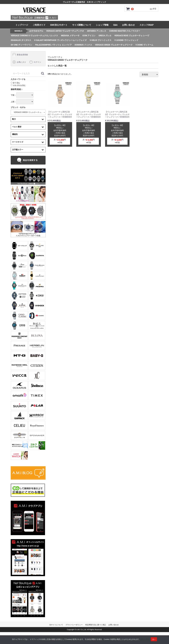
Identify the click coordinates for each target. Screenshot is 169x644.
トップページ (22, 25)
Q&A (115, 25)
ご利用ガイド (39, 25)
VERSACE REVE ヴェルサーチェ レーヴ (132, 36)
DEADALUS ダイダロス (21, 40)
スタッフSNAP (147, 25)
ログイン (35, 62)
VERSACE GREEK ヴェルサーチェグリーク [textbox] (29, 112)
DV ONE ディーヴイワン (21, 45)
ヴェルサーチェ (55, 57)
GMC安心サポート (59, 25)
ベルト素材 (17, 127)
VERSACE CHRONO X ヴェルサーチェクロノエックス (34, 36)
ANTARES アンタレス (97, 31)
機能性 (15, 134)
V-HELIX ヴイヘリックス (101, 40)
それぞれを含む (18, 85)
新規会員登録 (20, 55)
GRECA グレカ (105, 36)
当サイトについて (56, 625)
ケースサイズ (18, 142)
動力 (14, 119)
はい (154, 639)
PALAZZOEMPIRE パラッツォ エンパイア (53, 45)
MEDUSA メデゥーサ (70, 36)
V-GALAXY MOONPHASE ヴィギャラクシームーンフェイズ (60, 40)
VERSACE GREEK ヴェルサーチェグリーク (114, 45)
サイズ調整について (82, 25)
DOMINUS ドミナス (83, 45)
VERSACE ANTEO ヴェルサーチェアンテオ (65, 31)
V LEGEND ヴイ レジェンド (126, 40)
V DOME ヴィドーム (144, 45)
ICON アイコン (89, 36)
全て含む (15, 83)
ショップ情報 (102, 25)
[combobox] (28, 112)
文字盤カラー (18, 149)
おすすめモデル (36, 31)
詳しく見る (145, 639)
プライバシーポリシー (74, 625)
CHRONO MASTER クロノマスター (125, 31)
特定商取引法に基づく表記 (96, 625)
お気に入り (19, 62)
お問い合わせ (128, 25)
